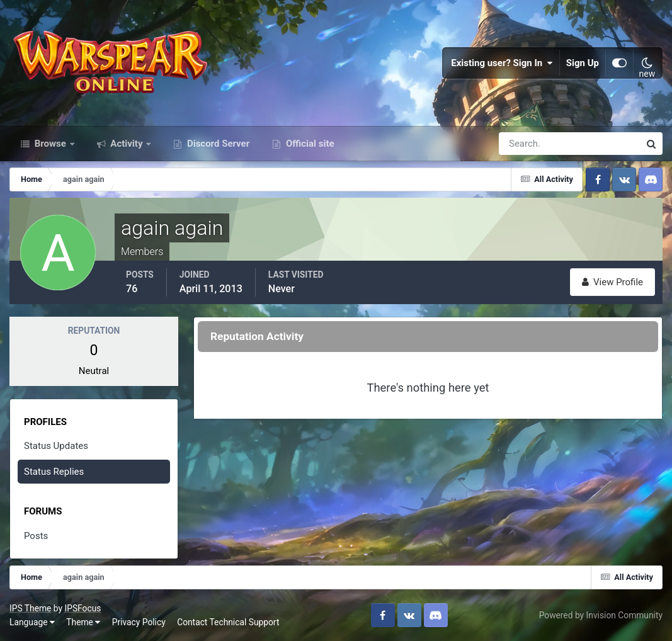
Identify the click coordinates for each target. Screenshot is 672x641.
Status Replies (54, 472)
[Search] (526, 144)
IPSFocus (83, 608)
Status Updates (56, 446)
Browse (50, 144)
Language (32, 622)
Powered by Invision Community (601, 615)
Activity (127, 144)
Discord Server (217, 144)
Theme (83, 622)
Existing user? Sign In (502, 63)
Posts (36, 536)
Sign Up (583, 63)
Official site (309, 144)
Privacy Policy (139, 622)
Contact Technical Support (228, 622)
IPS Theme (30, 608)
